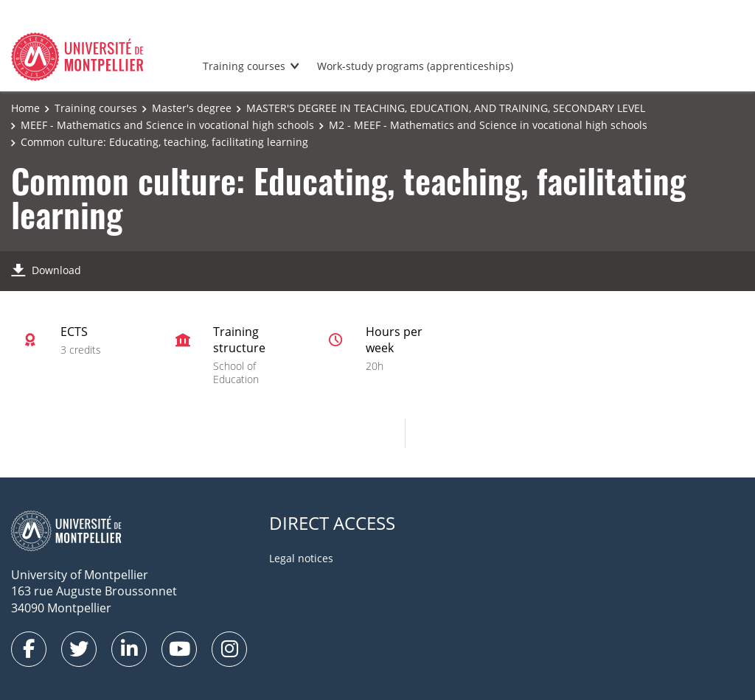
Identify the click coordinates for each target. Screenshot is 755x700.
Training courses (244, 66)
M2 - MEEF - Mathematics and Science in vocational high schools (488, 125)
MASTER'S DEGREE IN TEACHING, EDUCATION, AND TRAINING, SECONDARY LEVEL (446, 108)
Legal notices (301, 558)
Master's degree (192, 108)
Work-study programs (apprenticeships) (415, 66)
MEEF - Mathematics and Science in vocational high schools (167, 125)
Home (25, 108)
